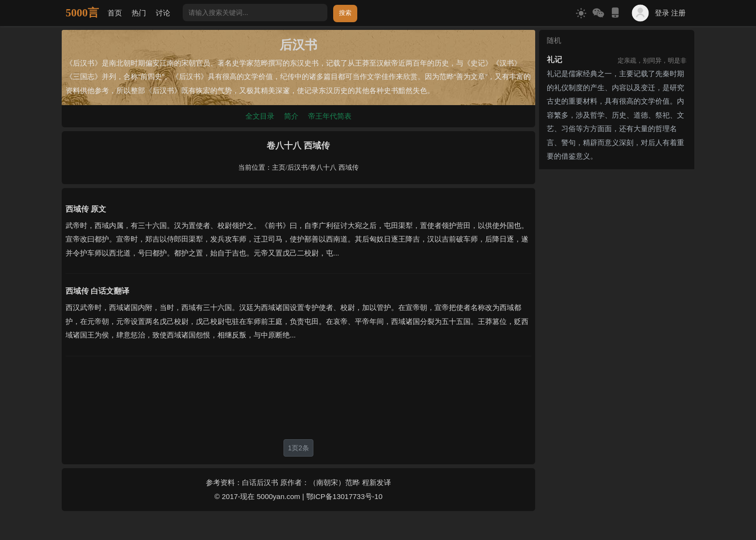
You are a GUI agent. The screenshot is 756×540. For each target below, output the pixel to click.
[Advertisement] (298, 398)
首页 (115, 13)
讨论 (163, 13)
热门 (139, 13)
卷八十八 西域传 (334, 168)
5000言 (82, 13)
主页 (279, 168)
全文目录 (260, 116)
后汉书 (297, 168)
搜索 (345, 13)
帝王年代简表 (330, 116)
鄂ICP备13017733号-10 (344, 496)
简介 (291, 116)
